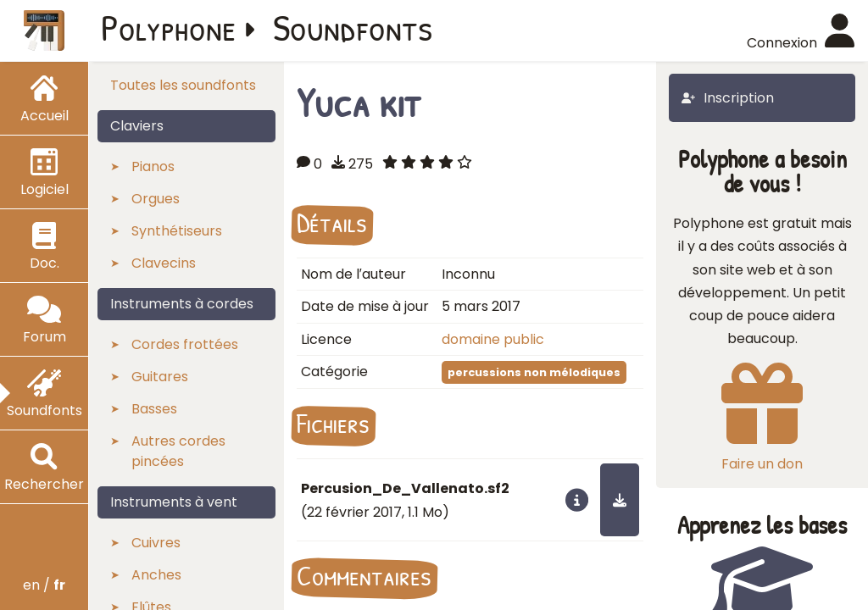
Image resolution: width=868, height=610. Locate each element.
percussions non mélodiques (534, 372)
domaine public (493, 339)
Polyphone (169, 27)
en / (44, 585)
